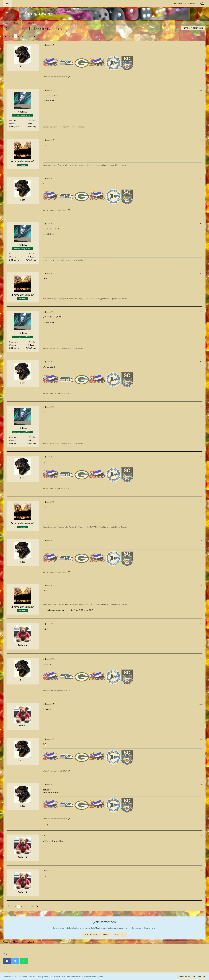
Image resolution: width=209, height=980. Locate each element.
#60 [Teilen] (201, 871)
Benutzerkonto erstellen (97, 934)
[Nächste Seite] (34, 36)
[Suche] (202, 3)
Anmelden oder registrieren (185, 3)
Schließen (202, 977)
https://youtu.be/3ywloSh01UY (55, 77)
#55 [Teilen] (201, 659)
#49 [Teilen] (201, 407)
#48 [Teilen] (201, 362)
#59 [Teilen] (201, 836)
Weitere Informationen (187, 977)
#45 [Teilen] (201, 224)
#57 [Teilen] (201, 739)
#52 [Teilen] (201, 540)
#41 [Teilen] (201, 45)
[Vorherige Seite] (6, 36)
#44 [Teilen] (201, 178)
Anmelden (120, 934)
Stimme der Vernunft (72, 610)
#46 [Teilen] (201, 273)
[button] (7, 961)
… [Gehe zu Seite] (26, 36)
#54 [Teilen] (201, 624)
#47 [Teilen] (201, 312)
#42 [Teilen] (201, 90)
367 (30, 36)
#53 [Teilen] (201, 585)
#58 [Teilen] (201, 784)
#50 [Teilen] (201, 457)
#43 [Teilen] (201, 140)
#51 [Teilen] (201, 502)
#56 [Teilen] (201, 704)
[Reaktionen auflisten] (46, 825)
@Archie (46, 790)
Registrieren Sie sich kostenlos (109, 928)
